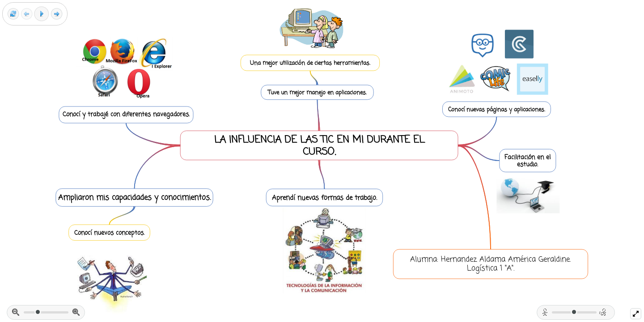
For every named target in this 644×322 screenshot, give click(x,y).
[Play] (42, 14)
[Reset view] (13, 14)
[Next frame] (57, 14)
